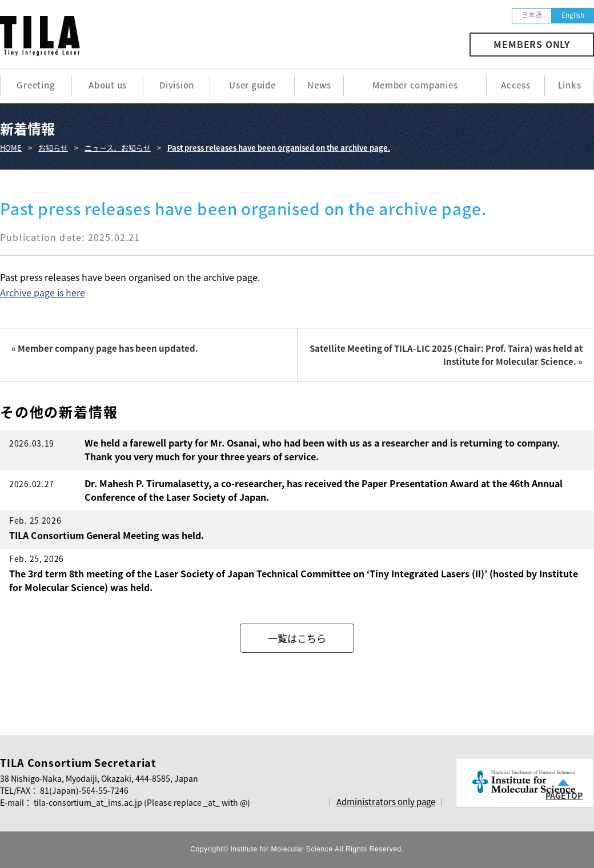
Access (516, 85)
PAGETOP (564, 795)
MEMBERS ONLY (532, 44)
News (319, 85)
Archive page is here (43, 292)
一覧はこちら (297, 638)
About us (108, 85)
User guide (252, 85)
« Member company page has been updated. (105, 348)
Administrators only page (386, 802)
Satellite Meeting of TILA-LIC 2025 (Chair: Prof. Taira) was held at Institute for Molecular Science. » (446, 355)
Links (570, 85)
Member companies (415, 85)
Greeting (36, 85)
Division (177, 85)
